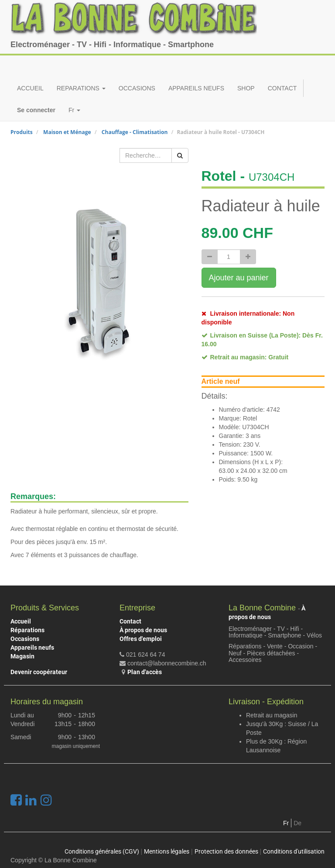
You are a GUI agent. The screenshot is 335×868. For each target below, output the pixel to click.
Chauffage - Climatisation (135, 132)
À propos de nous (143, 630)
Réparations (27, 630)
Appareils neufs (32, 648)
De (297, 823)
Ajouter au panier (239, 278)
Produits (22, 132)
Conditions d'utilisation (294, 851)
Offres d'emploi (141, 639)
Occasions (25, 639)
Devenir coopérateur (39, 672)
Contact (130, 621)
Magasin (22, 656)
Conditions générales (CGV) (102, 851)
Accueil (21, 621)
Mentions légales (167, 851)
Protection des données (226, 851)
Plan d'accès (145, 672)
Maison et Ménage (67, 132)
